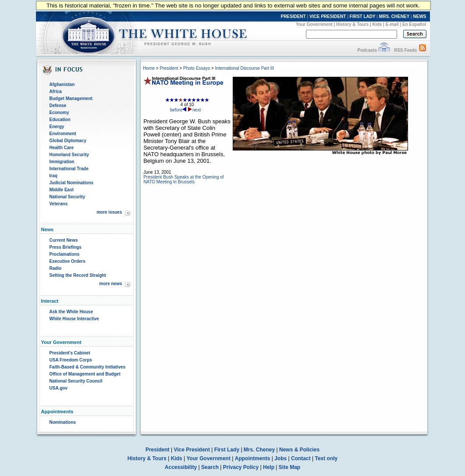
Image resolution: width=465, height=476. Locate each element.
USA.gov (59, 388)
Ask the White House (71, 312)
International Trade (69, 169)
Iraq (53, 176)
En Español (414, 24)
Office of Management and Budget (85, 374)
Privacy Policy (241, 467)
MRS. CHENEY (394, 16)
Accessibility (181, 467)
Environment (63, 134)
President (169, 68)
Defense (58, 106)
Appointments (253, 458)
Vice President (192, 450)
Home (149, 68)
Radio (56, 268)
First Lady (227, 450)
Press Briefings (66, 247)
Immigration (62, 162)
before (178, 110)
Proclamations (65, 254)
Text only (326, 458)
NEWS (420, 16)
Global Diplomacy (68, 141)
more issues (109, 212)
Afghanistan (62, 84)
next (194, 110)
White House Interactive (74, 319)
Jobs (280, 458)
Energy (57, 127)
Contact (301, 458)
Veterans (59, 204)
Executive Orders (67, 261)
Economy (59, 113)
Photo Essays (197, 68)
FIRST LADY (363, 16)
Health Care (62, 148)
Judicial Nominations (72, 183)
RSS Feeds (405, 50)
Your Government (314, 24)
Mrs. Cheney (259, 450)
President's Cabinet (70, 353)
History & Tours (352, 24)
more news (110, 284)
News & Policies (299, 450)
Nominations (63, 422)
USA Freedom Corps (71, 360)
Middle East (62, 190)
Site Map (289, 467)
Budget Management (71, 98)
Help (269, 467)
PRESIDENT (293, 16)
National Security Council (76, 381)
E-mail (392, 24)
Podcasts (367, 50)
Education (60, 120)
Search (210, 467)
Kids (377, 24)
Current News (64, 240)
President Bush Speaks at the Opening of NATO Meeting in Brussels (183, 179)
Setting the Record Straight (78, 275)
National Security (67, 197)
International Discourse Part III (245, 68)
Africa (56, 91)
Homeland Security (69, 155)
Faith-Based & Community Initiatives (88, 367)
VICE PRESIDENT (328, 16)
